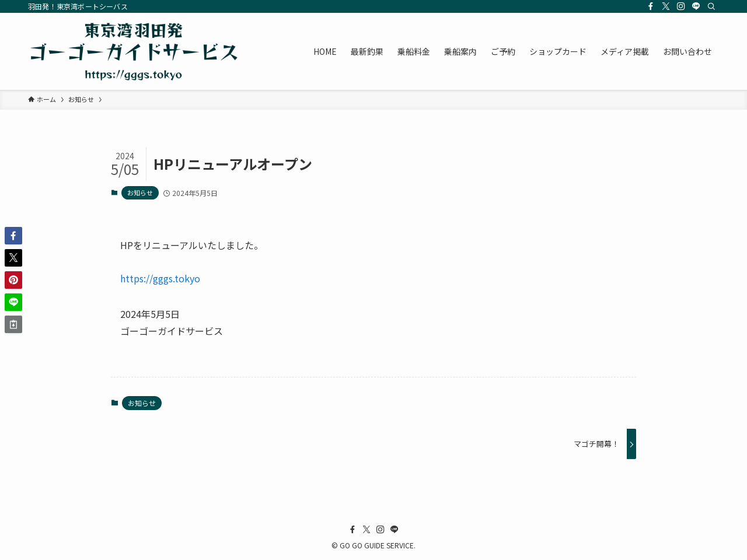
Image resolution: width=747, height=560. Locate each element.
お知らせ (140, 192)
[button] (13, 236)
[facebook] (651, 6)
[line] (696, 6)
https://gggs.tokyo (160, 278)
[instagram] (681, 6)
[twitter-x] (666, 6)
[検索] (711, 6)
